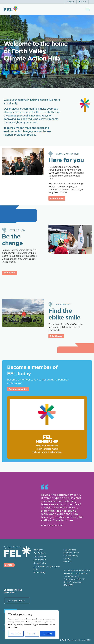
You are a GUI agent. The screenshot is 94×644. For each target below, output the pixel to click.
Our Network (40, 556)
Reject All (32, 634)
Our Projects (40, 553)
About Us (38, 550)
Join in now (9, 273)
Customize (16, 634)
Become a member (18, 389)
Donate (9, 565)
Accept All (48, 634)
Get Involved (40, 560)
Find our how (57, 198)
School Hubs (40, 563)
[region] (32, 625)
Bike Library (56, 336)
